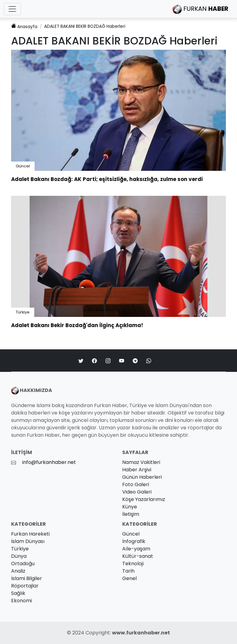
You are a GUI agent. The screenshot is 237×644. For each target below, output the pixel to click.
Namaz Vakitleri (141, 462)
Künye (130, 507)
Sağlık (18, 593)
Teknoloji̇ (133, 564)
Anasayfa (24, 26)
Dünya (19, 556)
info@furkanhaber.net (49, 462)
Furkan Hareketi (30, 534)
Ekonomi (21, 601)
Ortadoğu (23, 564)
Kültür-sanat (138, 556)
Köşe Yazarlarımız (144, 499)
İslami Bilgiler (27, 578)
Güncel (23, 166)
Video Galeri (137, 492)
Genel (129, 578)
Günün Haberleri (142, 477)
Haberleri (85, 26)
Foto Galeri (136, 484)
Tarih (128, 571)
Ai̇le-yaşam (136, 549)
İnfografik (134, 541)
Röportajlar (25, 586)
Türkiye (23, 312)
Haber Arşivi (137, 470)
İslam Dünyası (28, 541)
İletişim (131, 514)
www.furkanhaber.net (141, 633)
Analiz (18, 571)
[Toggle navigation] (12, 9)
